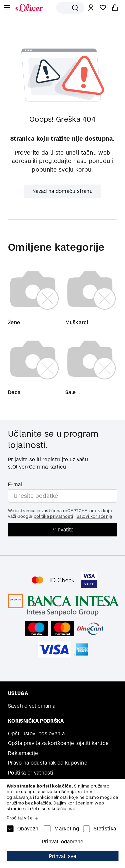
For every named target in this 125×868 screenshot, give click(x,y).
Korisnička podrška (36, 721)
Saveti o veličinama (32, 706)
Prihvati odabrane (63, 842)
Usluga (18, 693)
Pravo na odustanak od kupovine (48, 763)
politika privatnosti (53, 516)
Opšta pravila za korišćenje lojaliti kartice (58, 743)
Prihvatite (62, 530)
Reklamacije (23, 753)
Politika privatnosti (31, 773)
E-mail (16, 484)
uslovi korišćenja (94, 516)
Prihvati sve (63, 856)
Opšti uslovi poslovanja (36, 733)
